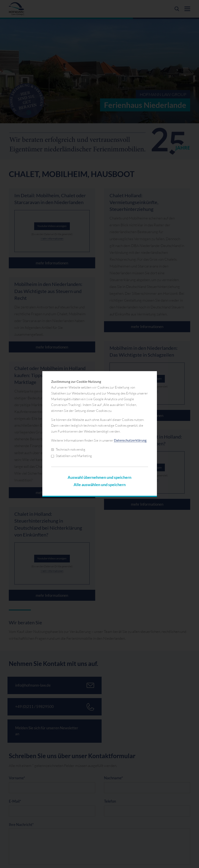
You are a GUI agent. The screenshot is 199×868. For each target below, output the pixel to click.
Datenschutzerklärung (130, 440)
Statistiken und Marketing (72, 456)
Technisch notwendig (68, 449)
